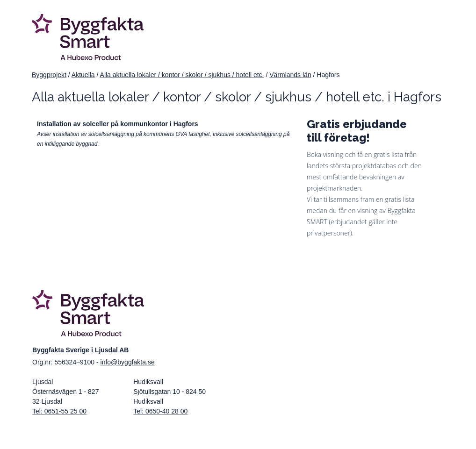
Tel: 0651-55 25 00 (59, 411)
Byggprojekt (49, 75)
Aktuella (83, 75)
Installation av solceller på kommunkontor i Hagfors (118, 124)
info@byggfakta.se (128, 362)
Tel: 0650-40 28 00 (160, 411)
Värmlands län (290, 75)
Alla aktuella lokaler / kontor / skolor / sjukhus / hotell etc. (182, 75)
